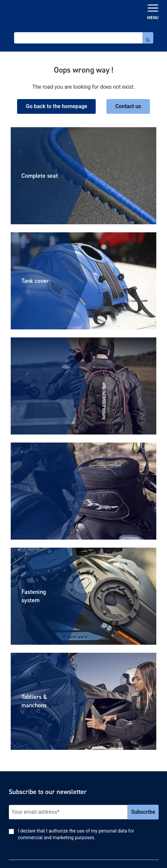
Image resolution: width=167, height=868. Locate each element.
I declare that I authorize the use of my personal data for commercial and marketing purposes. (76, 834)
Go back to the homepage (56, 106)
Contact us (128, 106)
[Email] (68, 812)
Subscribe (143, 812)
